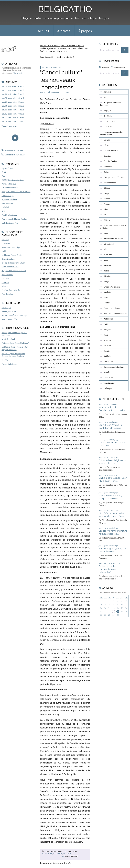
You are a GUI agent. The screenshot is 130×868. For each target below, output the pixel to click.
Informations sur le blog (113, 239)
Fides (4, 176)
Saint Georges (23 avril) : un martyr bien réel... (113, 550)
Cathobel (5, 207)
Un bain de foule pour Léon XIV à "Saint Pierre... (113, 479)
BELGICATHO (65, 9)
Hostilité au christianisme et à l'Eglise (113, 227)
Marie (106, 298)
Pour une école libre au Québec (14, 219)
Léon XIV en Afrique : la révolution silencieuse (111, 426)
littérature (108, 276)
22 (114, 612)
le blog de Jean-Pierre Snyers (13, 263)
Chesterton (6, 243)
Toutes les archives (9, 126)
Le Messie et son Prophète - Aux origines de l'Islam (15, 348)
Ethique (107, 188)
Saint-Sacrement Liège (11, 247)
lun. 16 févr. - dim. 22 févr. (12, 122)
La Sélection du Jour (10, 223)
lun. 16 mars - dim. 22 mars (13, 106)
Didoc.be (5, 282)
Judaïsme (107, 265)
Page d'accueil (46, 57)
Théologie (108, 388)
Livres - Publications (112, 287)
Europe (107, 193)
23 (118, 612)
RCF (3, 211)
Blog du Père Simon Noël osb (14, 271)
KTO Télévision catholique (13, 180)
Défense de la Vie (111, 151)
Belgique (107, 110)
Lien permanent (52, 852)
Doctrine (107, 156)
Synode (107, 372)
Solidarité (108, 356)
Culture (58, 854)
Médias (107, 303)
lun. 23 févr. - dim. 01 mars (13, 118)
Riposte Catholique (9, 199)
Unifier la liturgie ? (65, 57)
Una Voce (6, 360)
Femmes (107, 204)
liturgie (106, 281)
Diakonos (5, 278)
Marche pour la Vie (9, 319)
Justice (106, 271)
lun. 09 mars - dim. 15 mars (13, 110)
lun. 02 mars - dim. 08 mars (13, 114)
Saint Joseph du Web (10, 267)
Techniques (108, 378)
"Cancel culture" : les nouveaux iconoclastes (62, 80)
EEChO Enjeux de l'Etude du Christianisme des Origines (13, 355)
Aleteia (4, 286)
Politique (107, 324)
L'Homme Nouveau (9, 188)
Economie (108, 167)
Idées (106, 233)
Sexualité (107, 346)
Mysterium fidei (8, 339)
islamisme (108, 255)
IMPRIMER (54, 92)
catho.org (5, 239)
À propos (85, 31)
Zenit (4, 172)
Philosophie (108, 319)
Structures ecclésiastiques (114, 367)
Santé (106, 335)
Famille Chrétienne (9, 215)
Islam (106, 249)
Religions (107, 329)
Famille (107, 199)
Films (106, 209)
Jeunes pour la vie (9, 311)
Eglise (106, 172)
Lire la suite (18, 73)
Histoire (107, 220)
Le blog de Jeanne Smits (11, 255)
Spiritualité (108, 362)
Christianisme (109, 121)
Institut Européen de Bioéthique (14, 315)
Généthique (6, 307)
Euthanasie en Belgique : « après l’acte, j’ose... (112, 462)
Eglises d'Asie (7, 168)
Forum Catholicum (9, 364)
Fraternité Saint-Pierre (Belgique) (15, 343)
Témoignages (109, 383)
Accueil (43, 31)
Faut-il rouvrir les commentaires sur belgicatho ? (108, 569)
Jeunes (106, 260)
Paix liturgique (8, 294)
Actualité (47, 854)
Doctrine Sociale (110, 161)
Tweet (43, 92)
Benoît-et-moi (7, 275)
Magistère (108, 292)
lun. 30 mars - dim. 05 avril (13, 98)
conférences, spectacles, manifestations (112, 133)
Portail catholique (9, 184)
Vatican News (7, 203)
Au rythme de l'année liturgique (111, 104)
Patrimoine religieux (112, 308)
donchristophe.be (8, 259)
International (109, 244)
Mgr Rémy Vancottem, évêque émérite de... (110, 497)
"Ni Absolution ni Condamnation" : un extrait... (113, 409)
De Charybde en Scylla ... (12, 290)
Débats (106, 145)
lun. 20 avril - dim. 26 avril (13, 86)
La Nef (4, 251)
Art (105, 97)
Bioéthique (108, 116)
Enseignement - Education (114, 177)
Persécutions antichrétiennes (115, 314)
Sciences (107, 340)
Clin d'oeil (108, 127)
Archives (64, 31)
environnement (110, 183)
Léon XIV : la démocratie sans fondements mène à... (112, 515)
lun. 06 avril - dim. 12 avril (13, 94)
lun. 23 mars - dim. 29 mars (13, 102)
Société (67, 854)
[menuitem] (44, 31)
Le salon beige (7, 196)
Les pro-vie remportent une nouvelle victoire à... (113, 532)
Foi (105, 215)
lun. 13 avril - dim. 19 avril (13, 90)
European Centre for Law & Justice (16, 192)
